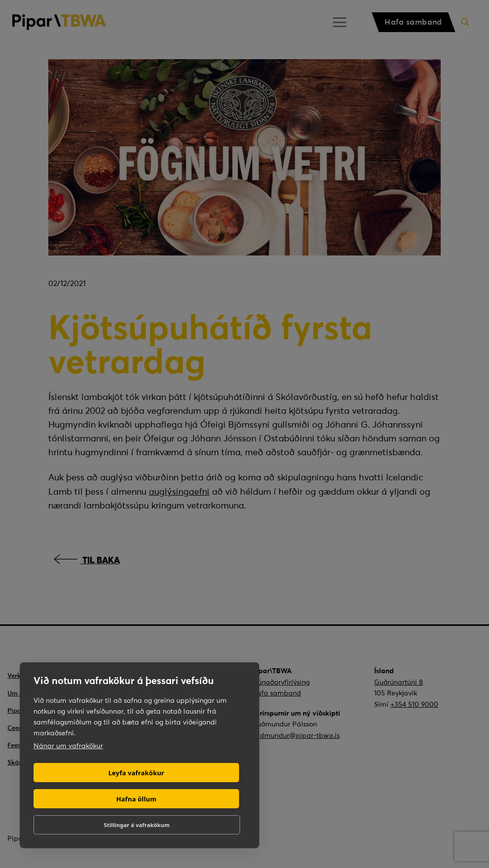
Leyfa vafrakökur (137, 773)
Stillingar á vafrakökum (137, 825)
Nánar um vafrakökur (68, 746)
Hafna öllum (137, 799)
